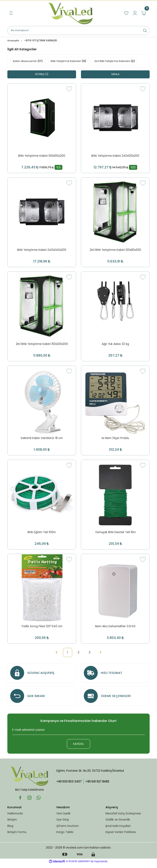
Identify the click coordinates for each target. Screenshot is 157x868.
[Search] (78, 30)
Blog (10, 830)
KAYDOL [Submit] (78, 748)
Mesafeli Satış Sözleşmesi (123, 817)
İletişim (12, 823)
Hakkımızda (15, 817)
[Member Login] (135, 13)
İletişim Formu (17, 836)
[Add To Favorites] (69, 89)
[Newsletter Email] (78, 735)
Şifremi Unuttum (68, 830)
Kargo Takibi (65, 836)
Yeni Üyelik (63, 817)
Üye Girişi (63, 823)
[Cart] (144, 13)
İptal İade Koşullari (118, 830)
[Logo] (71, 13)
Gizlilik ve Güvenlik (118, 823)
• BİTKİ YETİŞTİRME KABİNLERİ (41, 41)
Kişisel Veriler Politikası (121, 836)
